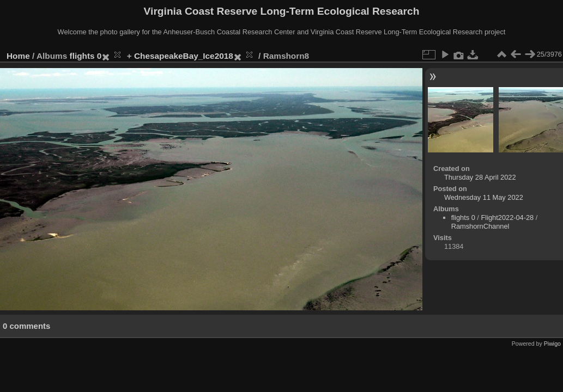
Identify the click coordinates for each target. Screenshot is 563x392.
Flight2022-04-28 (507, 218)
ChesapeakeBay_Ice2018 (184, 56)
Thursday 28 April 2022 (480, 177)
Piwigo (552, 344)
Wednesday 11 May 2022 (484, 197)
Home (18, 56)
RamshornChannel (480, 226)
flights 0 (86, 56)
